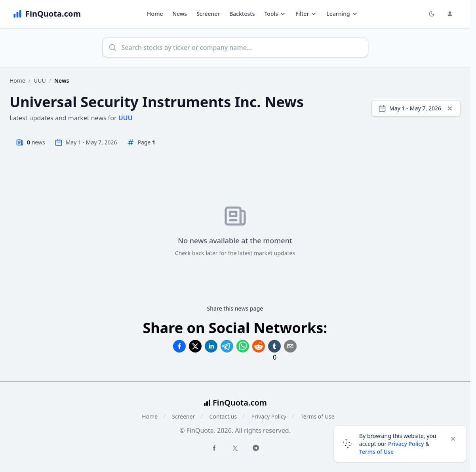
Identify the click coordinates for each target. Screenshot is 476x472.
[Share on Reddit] (259, 346)
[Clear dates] (450, 108)
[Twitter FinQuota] (235, 448)
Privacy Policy (268, 416)
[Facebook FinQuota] (214, 448)
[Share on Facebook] (179, 346)
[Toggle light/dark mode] (432, 14)
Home (155, 14)
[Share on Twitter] (195, 346)
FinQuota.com (240, 403)
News (180, 14)
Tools (275, 14)
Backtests (242, 14)
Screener (208, 14)
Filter (306, 14)
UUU (40, 81)
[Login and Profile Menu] (450, 14)
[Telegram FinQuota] (256, 448)
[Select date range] (416, 108)
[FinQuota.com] (47, 14)
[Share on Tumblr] (274, 346)
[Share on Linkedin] (211, 346)
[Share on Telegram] (227, 346)
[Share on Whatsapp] (243, 346)
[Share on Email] (290, 346)
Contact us (223, 416)
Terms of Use (318, 416)
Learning (342, 14)
